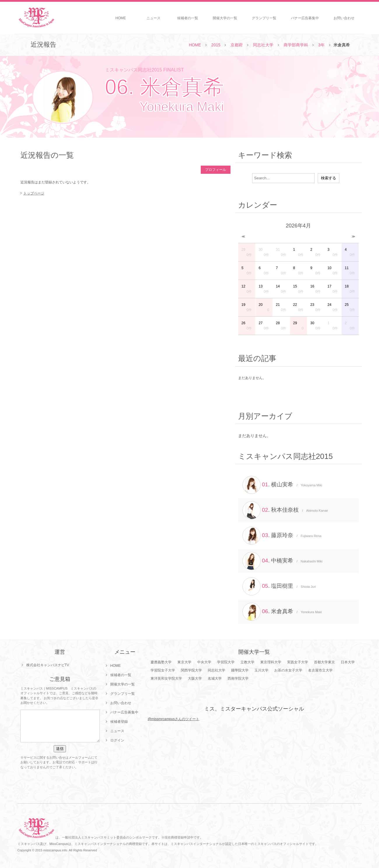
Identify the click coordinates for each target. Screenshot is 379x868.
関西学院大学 (191, 670)
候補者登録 (119, 722)
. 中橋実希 (283, 561)
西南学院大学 (238, 678)
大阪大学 (195, 678)
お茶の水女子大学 (288, 670)
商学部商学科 (296, 45)
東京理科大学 (271, 662)
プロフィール (216, 170)
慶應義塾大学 (161, 662)
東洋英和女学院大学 (166, 678)
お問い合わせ (344, 18)
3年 (322, 45)
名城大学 (215, 678)
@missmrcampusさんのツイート (173, 719)
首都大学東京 (324, 662)
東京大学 (184, 662)
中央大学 (204, 662)
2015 (216, 45)
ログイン (117, 740)
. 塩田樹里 (279, 586)
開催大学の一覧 (225, 18)
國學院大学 (240, 670)
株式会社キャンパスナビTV (48, 665)
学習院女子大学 (163, 670)
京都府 (237, 45)
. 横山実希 (282, 485)
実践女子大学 (298, 662)
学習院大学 (226, 662)
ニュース (153, 18)
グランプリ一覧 (264, 18)
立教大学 (247, 662)
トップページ (34, 193)
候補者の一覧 (188, 18)
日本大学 (348, 662)
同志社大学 (263, 45)
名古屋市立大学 (320, 670)
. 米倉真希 (282, 612)
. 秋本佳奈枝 (285, 510)
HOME (121, 18)
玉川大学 (261, 670)
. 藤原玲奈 (282, 536)
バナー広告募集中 (305, 18)
